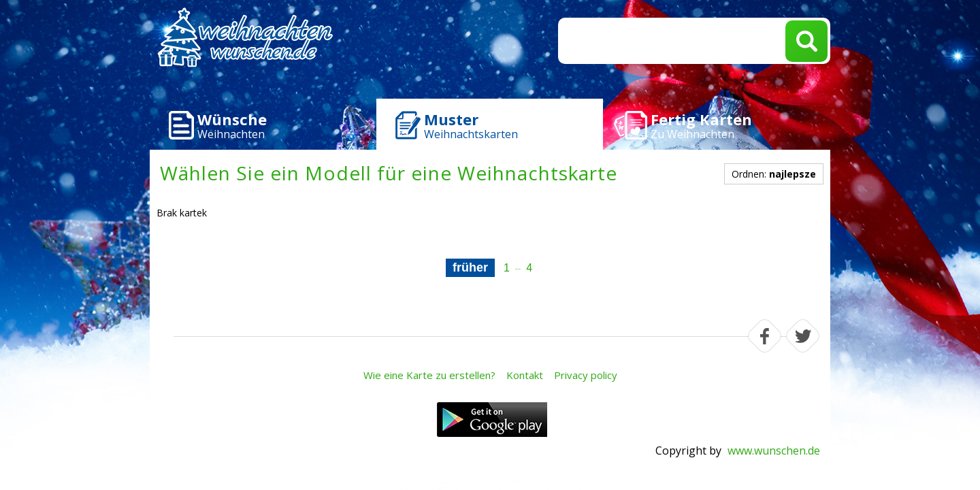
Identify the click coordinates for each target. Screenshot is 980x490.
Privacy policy (586, 375)
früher (470, 267)
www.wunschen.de (774, 451)
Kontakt (525, 375)
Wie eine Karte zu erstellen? (429, 375)
